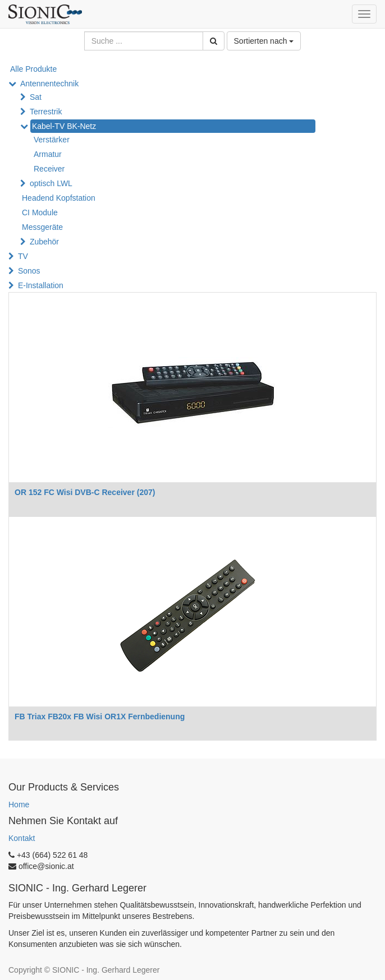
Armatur (48, 154)
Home (19, 805)
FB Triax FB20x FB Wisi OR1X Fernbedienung (100, 716)
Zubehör (44, 242)
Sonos (29, 271)
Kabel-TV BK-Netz (64, 126)
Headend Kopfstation (59, 198)
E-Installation (41, 285)
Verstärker (52, 140)
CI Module (40, 212)
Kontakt (22, 838)
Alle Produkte (33, 69)
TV (23, 256)
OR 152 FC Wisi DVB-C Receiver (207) (85, 492)
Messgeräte (42, 227)
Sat (36, 97)
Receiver (49, 169)
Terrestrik (46, 112)
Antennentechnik (49, 84)
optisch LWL (51, 183)
